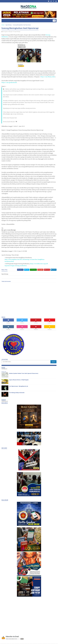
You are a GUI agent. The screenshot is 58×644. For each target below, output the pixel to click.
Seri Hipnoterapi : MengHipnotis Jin (19, 386)
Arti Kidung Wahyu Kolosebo (17, 393)
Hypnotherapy (9, 25)
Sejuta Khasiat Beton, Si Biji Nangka (19, 380)
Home (3, 25)
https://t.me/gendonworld (9, 83)
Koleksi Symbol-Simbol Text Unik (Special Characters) (24, 374)
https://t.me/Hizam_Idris (48, 77)
